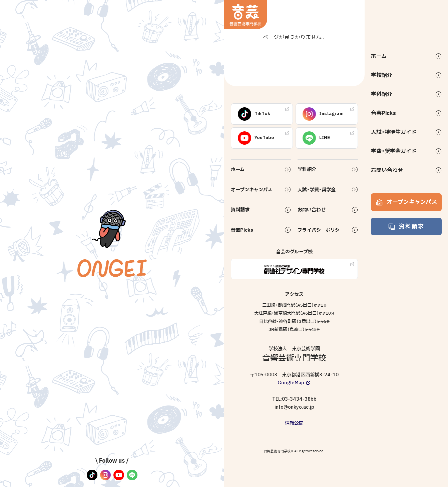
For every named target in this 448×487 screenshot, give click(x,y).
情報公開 (294, 423)
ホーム (379, 56)
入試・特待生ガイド (394, 132)
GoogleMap (291, 383)
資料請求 (406, 226)
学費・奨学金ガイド (394, 151)
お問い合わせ (387, 170)
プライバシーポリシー (321, 230)
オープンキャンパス (406, 202)
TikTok (254, 114)
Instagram (323, 114)
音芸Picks (383, 113)
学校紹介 (382, 75)
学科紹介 (382, 94)
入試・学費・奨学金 (317, 190)
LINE (316, 138)
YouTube (256, 138)
